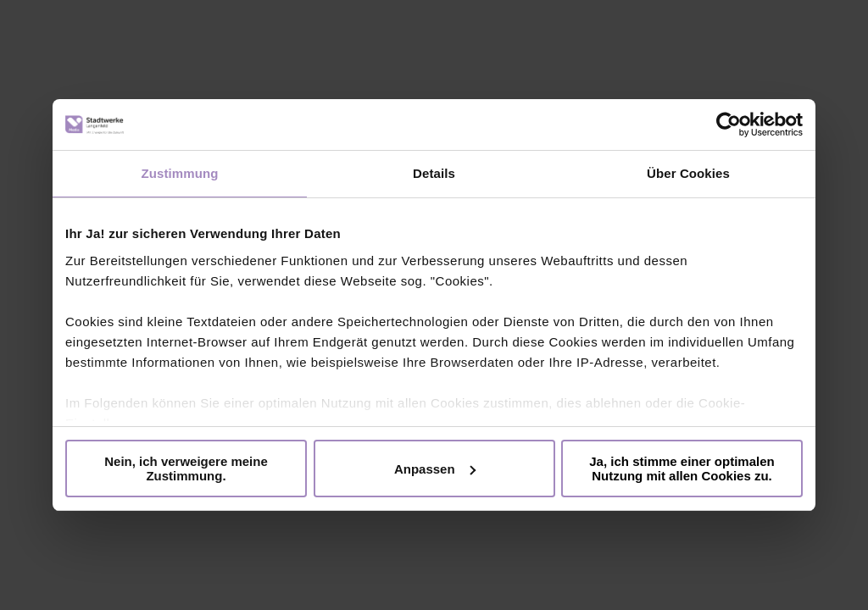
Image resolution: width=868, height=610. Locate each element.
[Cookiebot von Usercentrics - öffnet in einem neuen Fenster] (729, 125)
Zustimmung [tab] (180, 173)
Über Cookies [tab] (688, 173)
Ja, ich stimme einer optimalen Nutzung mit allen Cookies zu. (682, 469)
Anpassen (435, 469)
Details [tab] (434, 173)
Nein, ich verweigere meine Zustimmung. (186, 469)
